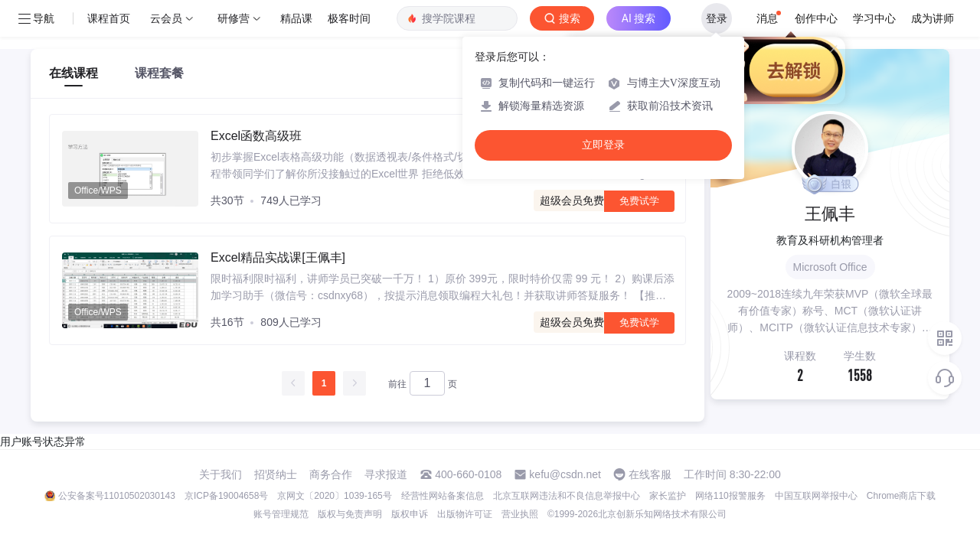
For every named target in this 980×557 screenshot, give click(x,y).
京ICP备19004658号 (226, 496)
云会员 (166, 18)
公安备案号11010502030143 (117, 496)
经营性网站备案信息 (443, 496)
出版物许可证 (465, 514)
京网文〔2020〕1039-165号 (334, 496)
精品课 (296, 18)
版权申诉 (410, 514)
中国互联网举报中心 (816, 496)
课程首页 (109, 18)
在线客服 (650, 474)
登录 (717, 18)
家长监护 (668, 496)
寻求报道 (386, 474)
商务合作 (331, 474)
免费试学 (639, 201)
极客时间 (349, 18)
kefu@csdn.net (565, 474)
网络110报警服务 (730, 496)
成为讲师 (933, 18)
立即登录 (603, 145)
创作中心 (816, 18)
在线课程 (73, 73)
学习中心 (874, 18)
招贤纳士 (276, 474)
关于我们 (220, 474)
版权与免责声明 (350, 514)
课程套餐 (159, 73)
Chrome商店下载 (902, 496)
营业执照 (520, 514)
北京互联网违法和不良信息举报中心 (567, 496)
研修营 (234, 18)
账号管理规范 (281, 514)
